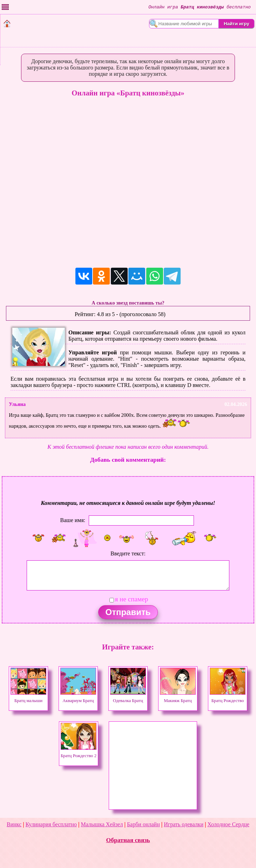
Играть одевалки (184, 824)
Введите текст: (128, 553)
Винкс (14, 824)
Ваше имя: (73, 520)
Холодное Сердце (228, 824)
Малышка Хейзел (102, 824)
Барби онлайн (143, 824)
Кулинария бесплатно (51, 824)
